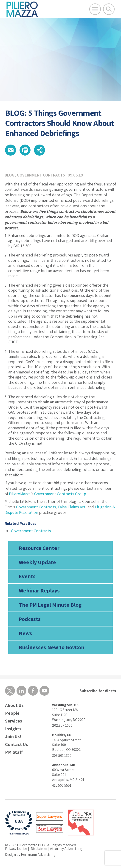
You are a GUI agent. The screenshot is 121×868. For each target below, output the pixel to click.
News (25, 633)
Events (27, 576)
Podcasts (30, 619)
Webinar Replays (39, 590)
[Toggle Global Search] (109, 9)
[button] (11, 150)
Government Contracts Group (60, 494)
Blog (10, 175)
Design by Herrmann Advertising (30, 855)
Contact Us (17, 744)
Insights (13, 729)
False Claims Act (72, 507)
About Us (14, 705)
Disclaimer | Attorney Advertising (57, 849)
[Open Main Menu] (95, 9)
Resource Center (39, 548)
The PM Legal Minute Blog (50, 605)
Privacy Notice (16, 849)
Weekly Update (37, 562)
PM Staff (14, 752)
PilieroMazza (20, 494)
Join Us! (13, 737)
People (12, 713)
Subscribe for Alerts (98, 691)
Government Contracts (41, 175)
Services (14, 721)
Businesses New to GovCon (52, 647)
